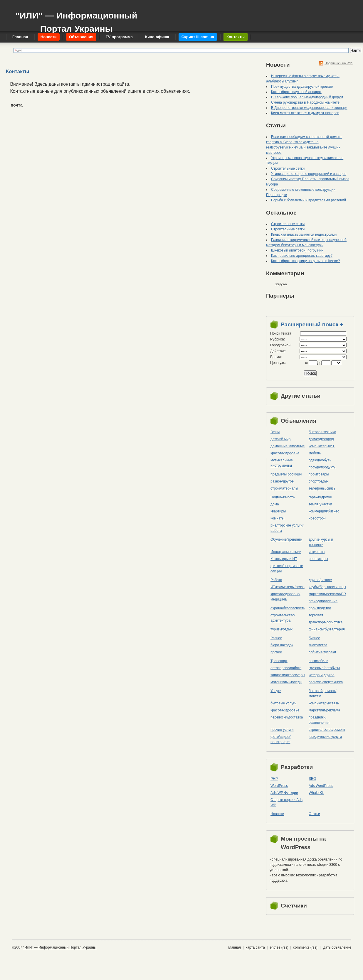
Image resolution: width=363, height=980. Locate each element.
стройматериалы (284, 488)
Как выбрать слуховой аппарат (296, 92)
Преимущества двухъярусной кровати (302, 87)
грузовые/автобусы (324, 668)
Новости (277, 814)
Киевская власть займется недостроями (304, 235)
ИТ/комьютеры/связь (288, 587)
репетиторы (318, 559)
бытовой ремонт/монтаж (322, 694)
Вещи (275, 432)
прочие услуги (282, 730)
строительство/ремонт (327, 730)
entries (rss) (279, 947)
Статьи (314, 814)
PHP (274, 779)
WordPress (279, 786)
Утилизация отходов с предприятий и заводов (309, 174)
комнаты (277, 518)
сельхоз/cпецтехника (326, 682)
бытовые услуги (284, 703)
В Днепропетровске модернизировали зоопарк (309, 108)
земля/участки (320, 504)
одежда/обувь (320, 460)
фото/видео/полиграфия (280, 739)
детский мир (280, 439)
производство (320, 608)
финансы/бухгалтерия (327, 629)
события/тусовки (322, 652)
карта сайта (255, 947)
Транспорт (279, 661)
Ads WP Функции (284, 793)
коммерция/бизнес (324, 511)
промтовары (319, 474)
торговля (316, 615)
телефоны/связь (322, 488)
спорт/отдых (319, 481)
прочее (276, 652)
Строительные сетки (288, 168)
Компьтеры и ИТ (284, 559)
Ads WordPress (321, 786)
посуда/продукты (322, 467)
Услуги (276, 691)
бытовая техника (322, 432)
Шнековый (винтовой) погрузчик (297, 250)
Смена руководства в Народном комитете (305, 102)
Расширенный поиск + (312, 324)
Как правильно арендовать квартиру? (302, 256)
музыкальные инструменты (282, 463)
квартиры (278, 511)
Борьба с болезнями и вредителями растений (309, 200)
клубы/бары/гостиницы (327, 587)
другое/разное (320, 580)
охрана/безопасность (288, 608)
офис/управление (323, 601)
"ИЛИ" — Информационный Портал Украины (76, 19)
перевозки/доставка (287, 717)
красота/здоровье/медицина (285, 597)
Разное (276, 638)
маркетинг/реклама (324, 710)
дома (275, 504)
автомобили (319, 661)
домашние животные (288, 446)
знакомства (318, 645)
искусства (317, 552)
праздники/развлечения (319, 720)
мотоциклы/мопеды (286, 682)
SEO (312, 779)
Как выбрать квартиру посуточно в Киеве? (305, 261)
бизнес (314, 638)
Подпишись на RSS (339, 63)
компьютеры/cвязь (324, 703)
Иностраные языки (286, 552)
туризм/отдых (282, 629)
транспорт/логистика (326, 622)
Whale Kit (316, 793)
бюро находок (282, 645)
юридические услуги (325, 737)
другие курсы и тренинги (321, 542)
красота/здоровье (285, 453)
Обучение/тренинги (286, 539)
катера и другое (322, 675)
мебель (315, 453)
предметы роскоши (286, 474)
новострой (317, 518)
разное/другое (282, 481)
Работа (276, 580)
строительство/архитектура (283, 618)
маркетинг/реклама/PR (327, 594)
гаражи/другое (320, 497)
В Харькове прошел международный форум (307, 97)
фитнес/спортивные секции (287, 569)
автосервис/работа (286, 668)
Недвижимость (283, 497)
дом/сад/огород (321, 439)
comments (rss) (305, 947)
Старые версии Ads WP (286, 802)
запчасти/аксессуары (288, 675)
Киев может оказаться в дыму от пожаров (305, 113)
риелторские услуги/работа (287, 528)
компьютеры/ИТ (322, 446)
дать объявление (337, 947)
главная (234, 947)
